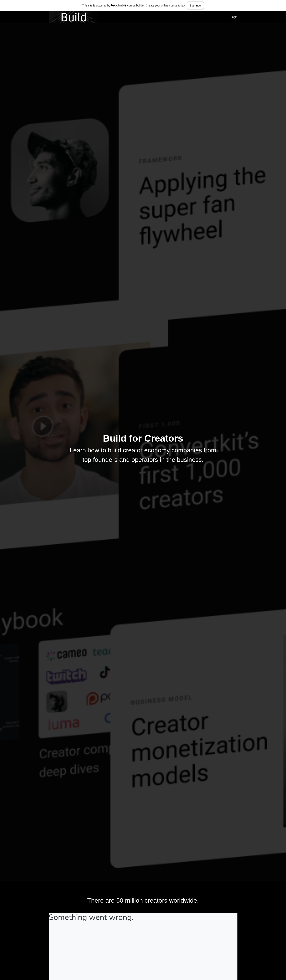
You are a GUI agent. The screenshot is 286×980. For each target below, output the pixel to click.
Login (234, 17)
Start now (195, 6)
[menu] (232, 17)
